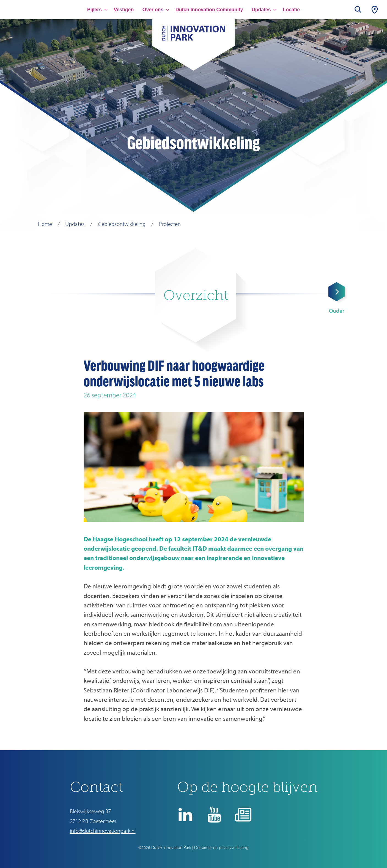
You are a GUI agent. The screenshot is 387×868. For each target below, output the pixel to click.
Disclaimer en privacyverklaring (221, 847)
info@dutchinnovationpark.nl (103, 831)
